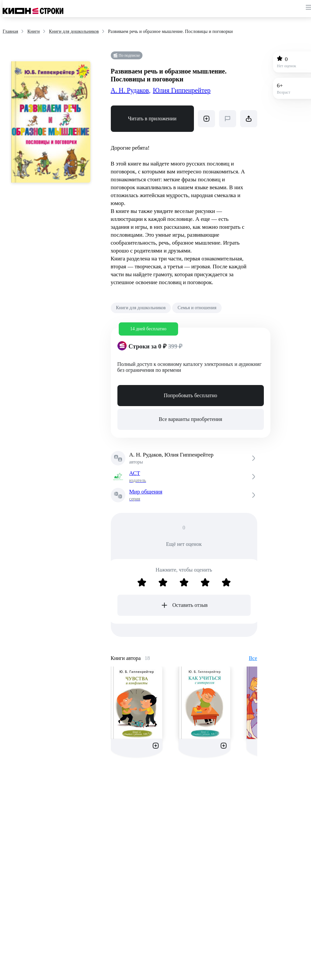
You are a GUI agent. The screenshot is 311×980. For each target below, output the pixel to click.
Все (253, 658)
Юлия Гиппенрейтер (182, 90)
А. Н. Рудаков (131, 90)
